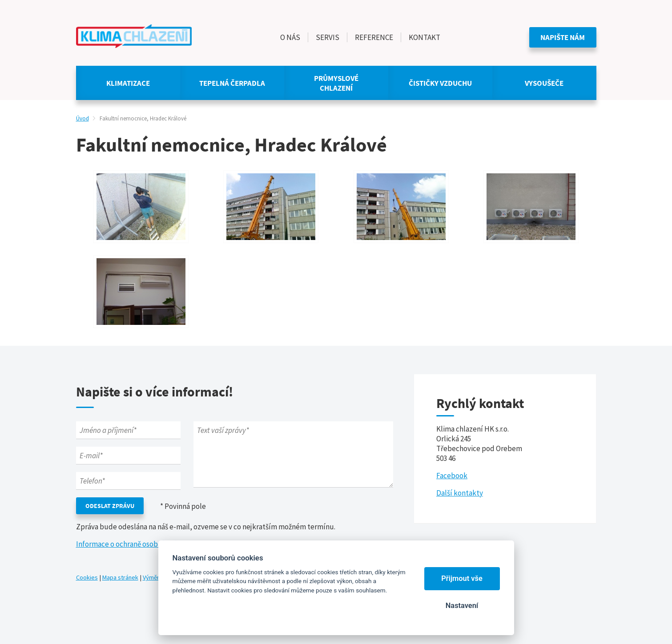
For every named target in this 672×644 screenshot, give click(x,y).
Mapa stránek (120, 577)
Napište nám (563, 37)
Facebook (452, 476)
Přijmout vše (462, 578)
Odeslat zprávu (110, 506)
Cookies (87, 577)
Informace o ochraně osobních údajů (134, 544)
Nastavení (462, 606)
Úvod (82, 118)
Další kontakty (460, 493)
